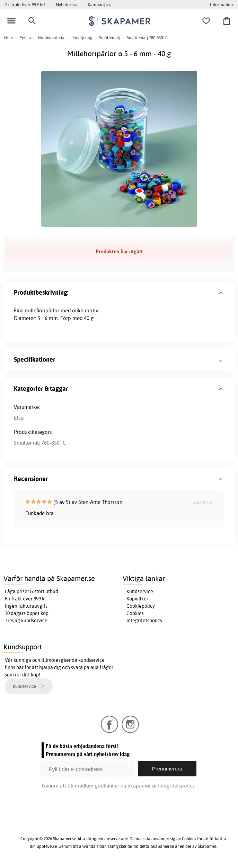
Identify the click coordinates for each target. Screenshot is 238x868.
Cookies (135, 613)
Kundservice (140, 591)
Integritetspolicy (144, 621)
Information (221, 5)
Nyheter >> (67, 5)
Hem (8, 38)
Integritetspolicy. (177, 786)
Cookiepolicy (141, 606)
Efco (19, 418)
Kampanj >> (99, 5)
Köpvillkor (137, 599)
